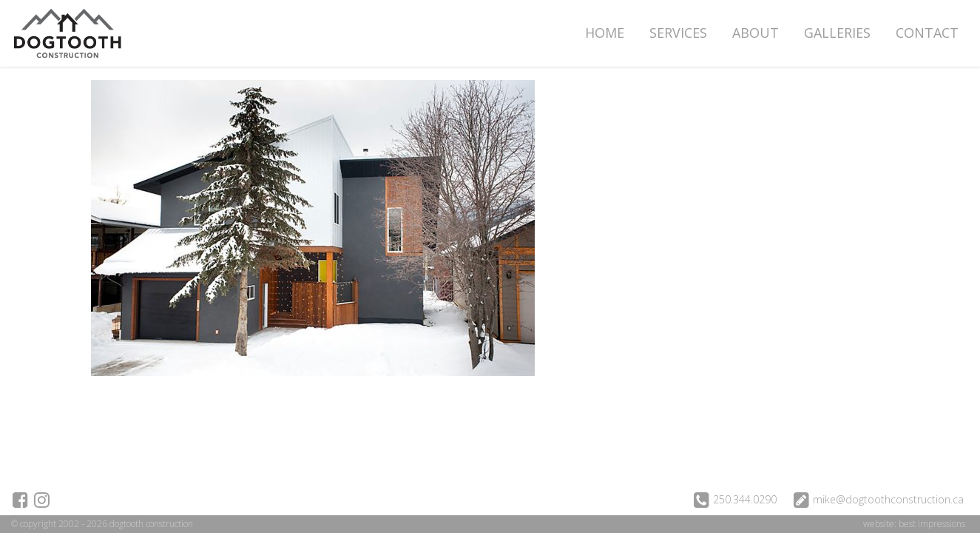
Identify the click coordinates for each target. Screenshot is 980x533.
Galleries (837, 33)
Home (605, 33)
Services (678, 33)
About (756, 33)
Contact (927, 33)
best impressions (932, 524)
